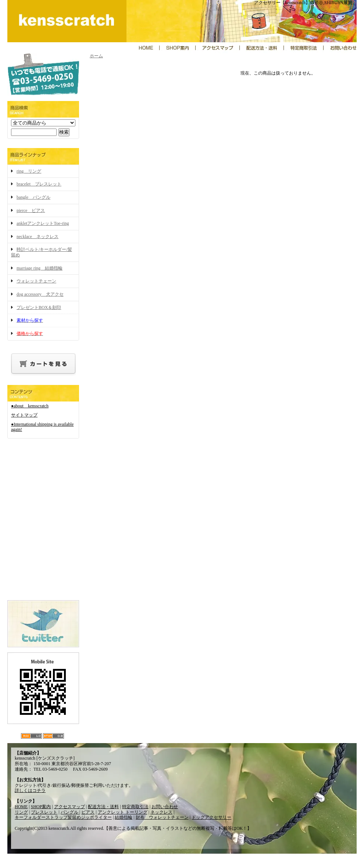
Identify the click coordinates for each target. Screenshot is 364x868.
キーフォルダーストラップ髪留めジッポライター (63, 817)
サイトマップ (24, 415)
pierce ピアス (31, 210)
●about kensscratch (30, 406)
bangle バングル (33, 197)
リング (21, 812)
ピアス (88, 812)
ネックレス (161, 812)
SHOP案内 (41, 807)
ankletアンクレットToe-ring (43, 223)
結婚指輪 (124, 817)
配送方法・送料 (103, 807)
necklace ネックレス (38, 237)
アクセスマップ (69, 807)
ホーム (96, 56)
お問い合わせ (165, 807)
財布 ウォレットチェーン (162, 817)
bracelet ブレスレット (39, 184)
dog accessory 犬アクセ (40, 294)
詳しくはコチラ (30, 790)
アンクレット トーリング (123, 812)
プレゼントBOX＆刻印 (39, 307)
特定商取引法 (135, 807)
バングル (70, 812)
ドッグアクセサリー (211, 817)
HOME (21, 807)
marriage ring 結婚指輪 (40, 268)
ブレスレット (44, 812)
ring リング (29, 171)
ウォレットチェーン (36, 281)
